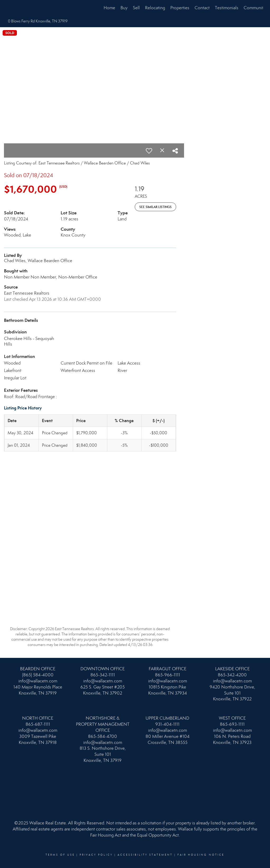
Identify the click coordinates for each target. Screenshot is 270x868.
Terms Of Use (60, 855)
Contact (202, 8)
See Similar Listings (155, 207)
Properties (180, 8)
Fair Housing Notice (201, 855)
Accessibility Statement (145, 855)
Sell (136, 8)
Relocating (155, 8)
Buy (124, 8)
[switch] (149, 151)
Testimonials (227, 8)
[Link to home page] (10, 8)
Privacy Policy (96, 855)
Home (109, 8)
